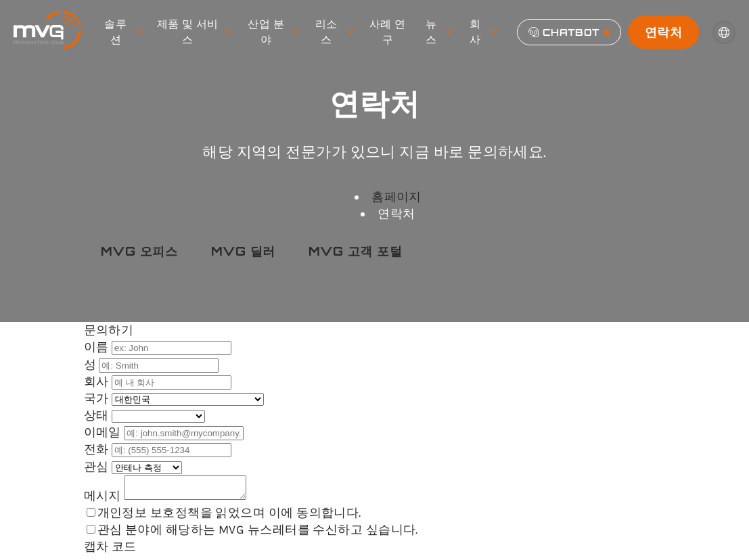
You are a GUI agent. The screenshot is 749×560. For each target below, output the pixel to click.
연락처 (663, 32)
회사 (98, 381)
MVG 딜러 (243, 251)
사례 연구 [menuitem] (388, 31)
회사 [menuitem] (483, 31)
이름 (98, 347)
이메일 (104, 432)
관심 (98, 467)
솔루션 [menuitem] (123, 31)
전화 (98, 449)
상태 (98, 415)
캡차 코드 (110, 551)
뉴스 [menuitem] (439, 31)
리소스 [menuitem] (334, 31)
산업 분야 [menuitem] (273, 31)
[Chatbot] (569, 32)
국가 (98, 398)
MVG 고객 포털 (355, 251)
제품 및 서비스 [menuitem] (195, 31)
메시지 (104, 500)
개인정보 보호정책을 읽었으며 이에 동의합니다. (229, 517)
